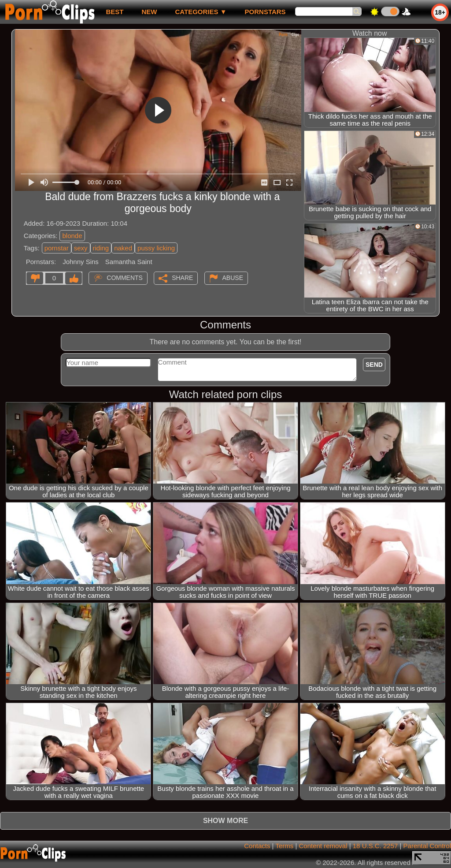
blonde (72, 236)
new (149, 12)
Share (182, 278)
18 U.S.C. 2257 (375, 846)
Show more (225, 821)
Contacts (257, 846)
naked (123, 248)
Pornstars (265, 12)
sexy (81, 248)
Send (374, 365)
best (115, 12)
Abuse (233, 278)
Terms (284, 846)
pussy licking (156, 248)
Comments (125, 278)
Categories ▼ (201, 12)
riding (101, 248)
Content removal (323, 846)
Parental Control (427, 846)
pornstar (57, 248)
